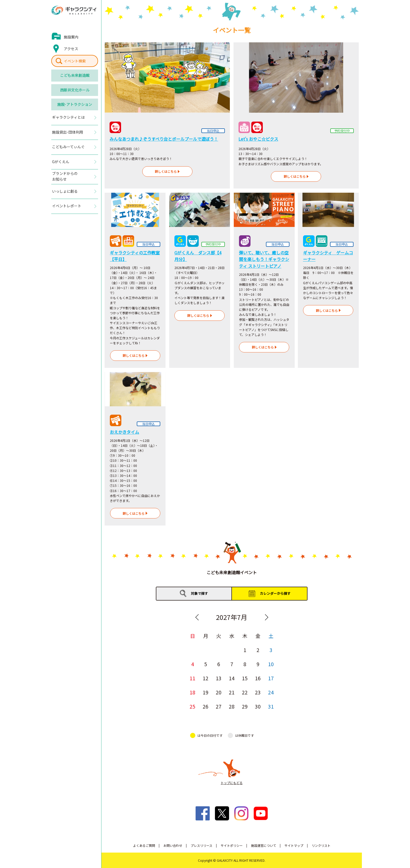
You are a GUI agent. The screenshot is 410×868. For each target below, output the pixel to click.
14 (232, 678)
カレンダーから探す (275, 593)
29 (245, 706)
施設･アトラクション (75, 104)
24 (271, 692)
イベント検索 (75, 61)
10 (271, 664)
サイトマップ (294, 845)
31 (271, 706)
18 (192, 692)
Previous (197, 617)
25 (192, 706)
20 (219, 692)
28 (232, 706)
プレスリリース (201, 845)
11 (192, 678)
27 (219, 706)
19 (206, 692)
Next (266, 617)
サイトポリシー (232, 845)
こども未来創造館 (75, 75)
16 (258, 678)
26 (206, 706)
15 (245, 678)
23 (258, 692)
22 (245, 692)
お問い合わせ (173, 845)
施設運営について (264, 845)
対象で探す (199, 593)
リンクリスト (321, 845)
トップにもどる (232, 783)
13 (219, 678)
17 (271, 678)
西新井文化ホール (75, 90)
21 (232, 692)
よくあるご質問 (144, 845)
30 (258, 706)
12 (206, 678)
